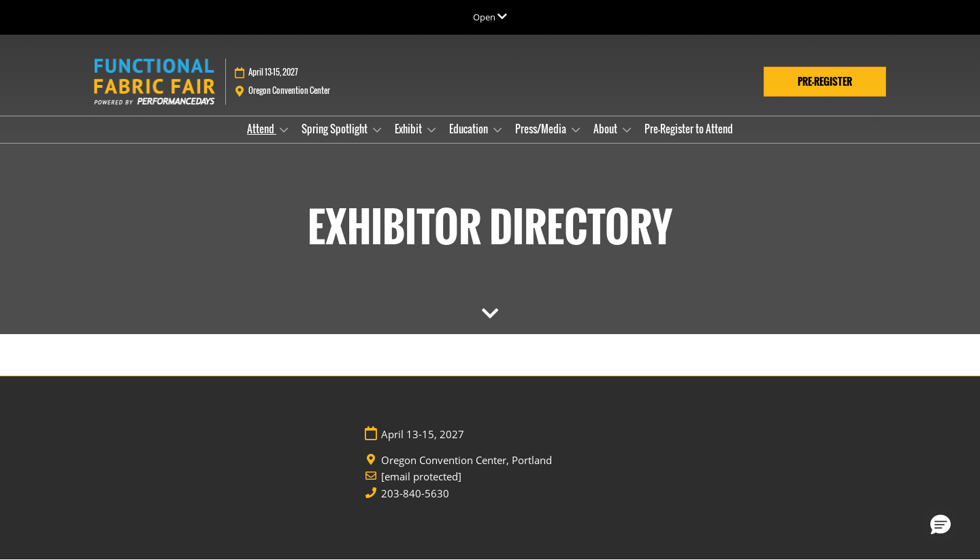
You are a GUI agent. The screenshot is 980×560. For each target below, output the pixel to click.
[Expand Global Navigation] (490, 17)
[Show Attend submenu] (284, 130)
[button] (825, 82)
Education (470, 129)
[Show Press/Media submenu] (576, 130)
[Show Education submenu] (497, 130)
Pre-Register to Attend (689, 129)
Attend (262, 129)
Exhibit (409, 129)
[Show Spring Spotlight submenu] (377, 130)
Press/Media (542, 129)
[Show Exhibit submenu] (431, 130)
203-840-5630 (415, 494)
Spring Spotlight (336, 129)
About (606, 129)
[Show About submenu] (627, 130)
